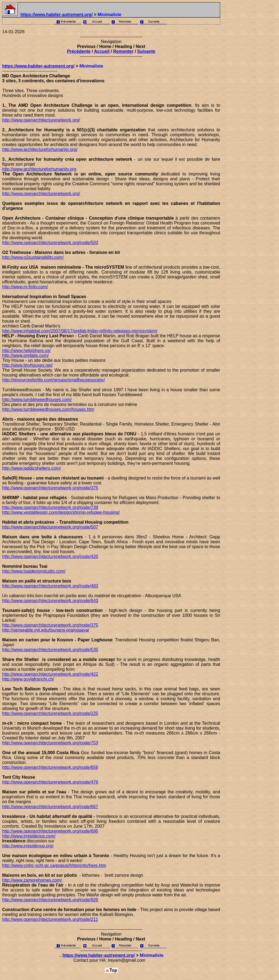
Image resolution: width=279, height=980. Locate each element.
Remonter (123, 51)
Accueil (102, 51)
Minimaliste (91, 66)
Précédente (79, 51)
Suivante (146, 51)
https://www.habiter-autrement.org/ (57, 15)
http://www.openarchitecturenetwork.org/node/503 (50, 243)
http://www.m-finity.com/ (25, 287)
